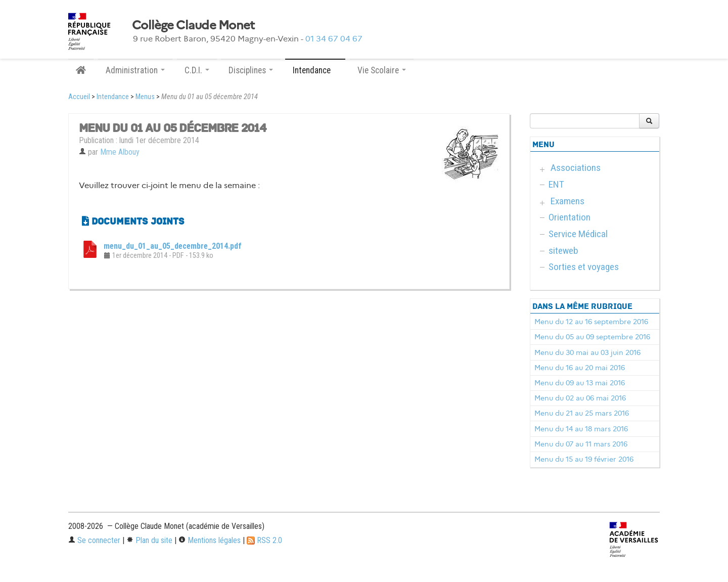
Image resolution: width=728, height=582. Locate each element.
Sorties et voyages (584, 267)
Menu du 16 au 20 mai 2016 (580, 368)
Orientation (570, 217)
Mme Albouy (120, 152)
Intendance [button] (315, 70)
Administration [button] (135, 70)
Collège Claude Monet (193, 25)
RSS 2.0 (264, 540)
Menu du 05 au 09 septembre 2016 (592, 337)
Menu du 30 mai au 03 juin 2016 (587, 352)
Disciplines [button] (251, 70)
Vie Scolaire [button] (382, 70)
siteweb (563, 251)
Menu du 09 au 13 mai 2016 (580, 383)
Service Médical (578, 234)
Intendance (113, 97)
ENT (556, 184)
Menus (145, 97)
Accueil (79, 97)
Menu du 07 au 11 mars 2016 (581, 444)
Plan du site (149, 540)
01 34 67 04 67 (334, 39)
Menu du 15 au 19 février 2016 (584, 459)
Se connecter (94, 540)
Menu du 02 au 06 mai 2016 (580, 398)
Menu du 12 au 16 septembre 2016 (591, 322)
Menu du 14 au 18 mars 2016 (581, 429)
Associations (576, 168)
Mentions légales (210, 540)
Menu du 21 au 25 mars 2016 (582, 413)
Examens (567, 201)
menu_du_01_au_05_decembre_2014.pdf (173, 246)
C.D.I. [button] (197, 70)
